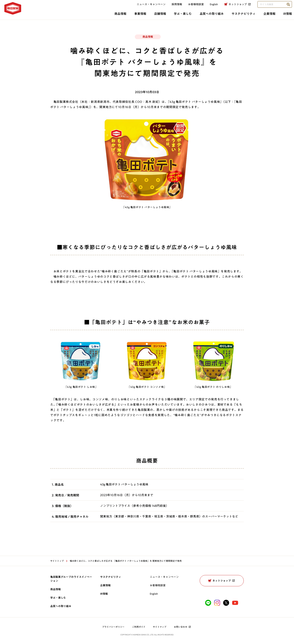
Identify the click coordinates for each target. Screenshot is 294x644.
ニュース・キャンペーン (147, 7)
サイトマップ (160, 627)
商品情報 (47, 16)
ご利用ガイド (139, 627)
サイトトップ (57, 561)
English (154, 594)
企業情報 (211, 16)
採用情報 (172, 7)
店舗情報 (92, 16)
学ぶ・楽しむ (117, 16)
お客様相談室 (191, 7)
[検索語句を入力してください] (270, 7)
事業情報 (70, 16)
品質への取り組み (148, 16)
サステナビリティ (183, 16)
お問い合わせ (183, 627)
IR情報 (232, 16)
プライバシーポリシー (113, 627)
